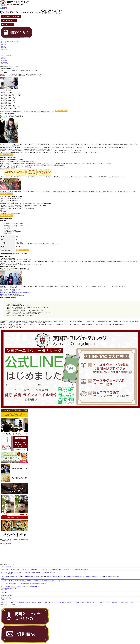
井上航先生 (12, 581)
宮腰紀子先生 (30, 581)
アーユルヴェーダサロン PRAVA (125, 602)
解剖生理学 (80, 577)
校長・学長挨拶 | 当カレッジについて (10, 41)
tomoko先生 (51, 581)
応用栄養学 (85, 577)
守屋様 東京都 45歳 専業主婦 (8, 291)
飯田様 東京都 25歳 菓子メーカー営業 (10, 289)
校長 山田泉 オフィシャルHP (83, 602)
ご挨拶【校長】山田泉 (7, 569)
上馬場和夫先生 (5, 581)
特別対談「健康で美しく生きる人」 (29, 602)
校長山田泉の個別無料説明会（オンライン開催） (10, 66)
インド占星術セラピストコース (21, 586)
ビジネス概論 (116, 577)
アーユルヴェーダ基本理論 (8, 577)
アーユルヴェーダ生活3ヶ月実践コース (33, 572)
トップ (3, 40)
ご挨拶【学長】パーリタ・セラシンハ (21, 569)
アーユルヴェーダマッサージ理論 (22, 577)
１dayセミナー (61, 581)
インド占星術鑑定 (25, 584)
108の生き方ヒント (71, 602)
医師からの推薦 (80, 569)
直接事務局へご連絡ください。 (7, 76)
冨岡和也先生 (24, 581)
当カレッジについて (6, 56)
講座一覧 (3, 43)
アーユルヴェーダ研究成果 (50, 577)
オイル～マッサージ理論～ (37, 577)
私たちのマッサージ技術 (70, 569)
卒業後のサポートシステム (37, 569)
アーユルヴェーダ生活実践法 (64, 577)
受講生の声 (4, 46)
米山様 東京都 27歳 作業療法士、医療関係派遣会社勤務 (15, 293)
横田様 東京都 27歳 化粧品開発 (9, 288)
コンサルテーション (103, 577)
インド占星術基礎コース (7, 586)
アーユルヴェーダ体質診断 (111, 602)
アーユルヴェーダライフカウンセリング (52, 572)
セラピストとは (48, 569)
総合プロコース (5, 572)
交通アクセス (17, 602)
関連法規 (110, 577)
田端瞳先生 (17, 581)
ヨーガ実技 (74, 577)
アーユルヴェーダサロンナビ (97, 602)
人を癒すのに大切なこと (58, 569)
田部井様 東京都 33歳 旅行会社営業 (10, 294)
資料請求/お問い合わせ (7, 595)
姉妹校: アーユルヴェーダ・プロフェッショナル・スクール (52, 602)
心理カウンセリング (93, 577)
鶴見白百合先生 (38, 581)
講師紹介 (3, 45)
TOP (1, 70)
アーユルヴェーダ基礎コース (16, 572)
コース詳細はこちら (5, 212)
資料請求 (3, 598)
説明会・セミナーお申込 (7, 602)
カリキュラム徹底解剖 (7, 574)
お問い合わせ (5, 49)
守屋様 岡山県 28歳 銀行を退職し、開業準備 (12, 296)
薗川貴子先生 (45, 581)
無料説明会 (4, 48)
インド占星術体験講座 (35, 584)
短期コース (43, 584)
